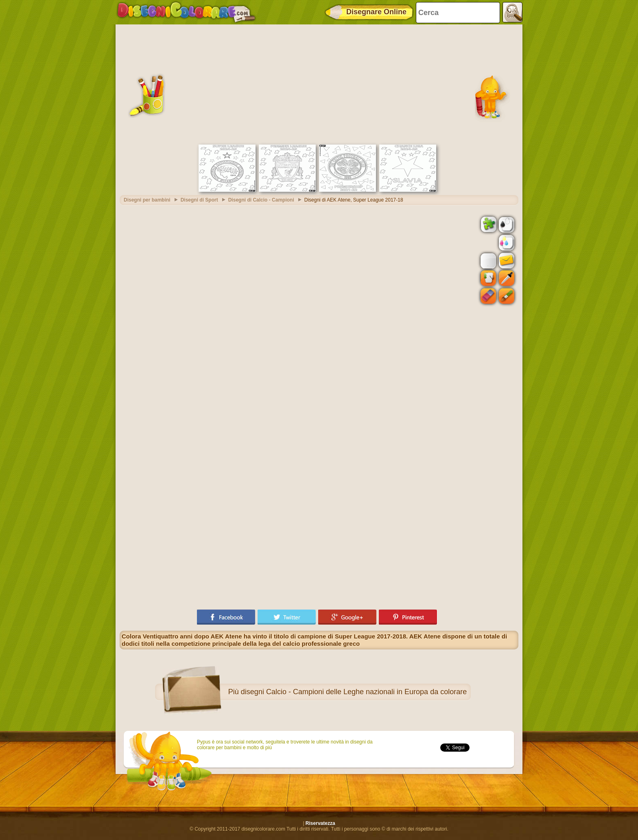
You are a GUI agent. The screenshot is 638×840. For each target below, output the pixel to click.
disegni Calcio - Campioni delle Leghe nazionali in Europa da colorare (354, 692)
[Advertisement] (319, 83)
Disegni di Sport (199, 200)
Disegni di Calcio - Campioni (261, 200)
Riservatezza (320, 823)
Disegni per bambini (147, 200)
